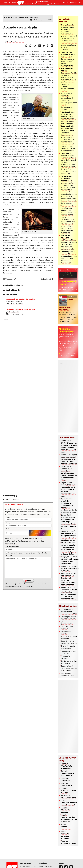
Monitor (35, 17)
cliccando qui (12, 544)
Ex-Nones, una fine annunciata (69, 662)
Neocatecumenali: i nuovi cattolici (69, 652)
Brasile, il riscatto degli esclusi (68, 647)
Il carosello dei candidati (67, 657)
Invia (28, 581)
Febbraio (66, 766)
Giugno (65, 810)
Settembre (68, 797)
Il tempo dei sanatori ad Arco (68, 674)
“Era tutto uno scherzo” (67, 628)
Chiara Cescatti (14, 312)
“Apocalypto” (10, 279)
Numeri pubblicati (46, 866)
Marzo (65, 835)
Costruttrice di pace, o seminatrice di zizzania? (69, 668)
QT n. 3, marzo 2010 (16, 314)
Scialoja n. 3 (47, 279)
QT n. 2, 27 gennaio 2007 (19, 17)
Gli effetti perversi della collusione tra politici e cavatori (69, 242)
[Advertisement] (28, 405)
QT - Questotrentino (67, 623)
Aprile (66, 827)
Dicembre (65, 779)
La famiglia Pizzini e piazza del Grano (69, 618)
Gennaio (67, 773)
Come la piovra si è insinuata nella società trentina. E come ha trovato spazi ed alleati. (68, 118)
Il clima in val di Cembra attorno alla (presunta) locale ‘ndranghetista (68, 59)
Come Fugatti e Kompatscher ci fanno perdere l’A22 (69, 612)
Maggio (69, 818)
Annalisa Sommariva (16, 42)
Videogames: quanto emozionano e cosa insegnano (69, 635)
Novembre (66, 784)
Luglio (69, 803)
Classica (20, 285)
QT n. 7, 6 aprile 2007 (16, 304)
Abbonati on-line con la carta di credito (69, 354)
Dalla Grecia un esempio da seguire (69, 642)
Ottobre (69, 790)
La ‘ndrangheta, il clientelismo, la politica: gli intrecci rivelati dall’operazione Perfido (69, 101)
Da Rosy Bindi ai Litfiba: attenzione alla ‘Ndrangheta (69, 257)
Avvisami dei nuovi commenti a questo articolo (26, 553)
